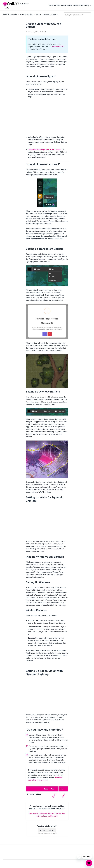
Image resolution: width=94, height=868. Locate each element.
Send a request (67, 5)
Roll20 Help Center (10, 15)
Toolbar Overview (58, 47)
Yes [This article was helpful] (44, 830)
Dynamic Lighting (27, 15)
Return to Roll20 (55, 5)
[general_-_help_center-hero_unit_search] (77, 15)
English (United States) (81, 5)
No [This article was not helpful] (53, 830)
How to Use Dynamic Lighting (47, 15)
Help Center (24, 4)
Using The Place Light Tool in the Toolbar (44, 150)
